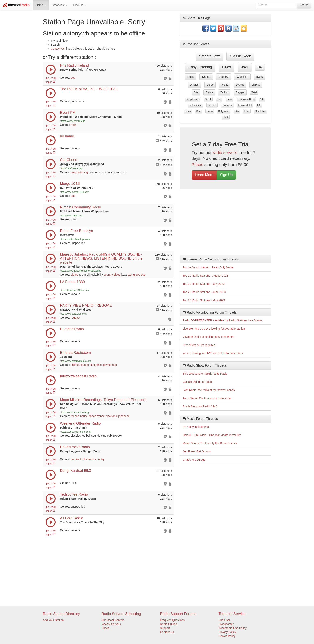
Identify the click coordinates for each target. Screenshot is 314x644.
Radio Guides (169, 624)
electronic (96, 365)
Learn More (204, 175)
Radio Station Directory (61, 614)
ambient (195, 85)
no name (67, 136)
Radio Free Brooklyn (76, 231)
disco (188, 111)
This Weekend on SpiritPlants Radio (205, 374)
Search (304, 5)
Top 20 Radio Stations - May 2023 (204, 300)
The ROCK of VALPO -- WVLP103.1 (89, 89)
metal (254, 92)
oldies (75, 275)
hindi (226, 117)
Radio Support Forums (178, 614)
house (84, 416)
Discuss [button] (80, 5)
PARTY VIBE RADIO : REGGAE (86, 305)
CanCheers (69, 160)
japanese (124, 416)
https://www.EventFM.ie (72, 121)
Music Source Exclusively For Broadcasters (210, 443)
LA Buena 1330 (72, 282)
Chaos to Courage (194, 460)
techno (75, 416)
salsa (210, 111)
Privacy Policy (227, 632)
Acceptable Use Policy (233, 628)
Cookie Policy (227, 636)
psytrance (227, 105)
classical (242, 77)
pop (73, 78)
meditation (260, 111)
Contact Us (58, 49)
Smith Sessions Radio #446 (200, 406)
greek (208, 99)
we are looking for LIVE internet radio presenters (213, 353)
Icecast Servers (111, 624)
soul (199, 111)
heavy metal (245, 105)
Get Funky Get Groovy (197, 451)
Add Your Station (53, 620)
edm (247, 111)
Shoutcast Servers (113, 620)
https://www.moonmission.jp (75, 412)
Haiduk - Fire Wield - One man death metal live (212, 435)
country (108, 275)
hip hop (212, 105)
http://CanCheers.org (71, 168)
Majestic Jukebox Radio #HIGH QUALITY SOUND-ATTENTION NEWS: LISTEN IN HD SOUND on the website (101, 258)
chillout (75, 365)
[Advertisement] (225, 223)
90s (262, 99)
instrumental (195, 105)
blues (117, 275)
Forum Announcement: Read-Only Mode (208, 267)
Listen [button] (41, 5)
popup (51, 82)
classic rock (240, 56)
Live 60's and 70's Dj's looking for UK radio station (214, 329)
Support (165, 628)
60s (143, 275)
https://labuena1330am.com (75, 290)
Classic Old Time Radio (197, 382)
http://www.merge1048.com (74, 192)
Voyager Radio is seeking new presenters (209, 337)
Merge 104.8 (70, 184)
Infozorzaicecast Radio (78, 376)
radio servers (225, 153)
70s (196, 92)
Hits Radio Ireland (74, 65)
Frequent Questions (172, 620)
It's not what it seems (196, 427)
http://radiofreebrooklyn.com (75, 239)
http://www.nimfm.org (71, 216)
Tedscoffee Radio (74, 494)
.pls (48, 78)
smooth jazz (209, 56)
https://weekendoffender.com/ (76, 432)
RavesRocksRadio (75, 447)
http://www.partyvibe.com (73, 314)
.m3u (53, 78)
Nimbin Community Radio (81, 207)
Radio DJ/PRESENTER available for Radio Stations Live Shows (223, 320)
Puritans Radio (72, 329)
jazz (245, 67)
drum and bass (246, 99)
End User (224, 620)
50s (138, 275)
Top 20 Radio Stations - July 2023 (204, 284)
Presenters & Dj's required (199, 345)
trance (101, 416)
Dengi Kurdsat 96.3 (75, 471)
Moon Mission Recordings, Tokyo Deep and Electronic (103, 400)
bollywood (224, 111)
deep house (193, 99)
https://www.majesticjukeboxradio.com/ (81, 271)
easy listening (79, 172)
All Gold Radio (72, 518)
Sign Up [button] (226, 175)
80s (260, 67)
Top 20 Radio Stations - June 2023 (204, 292)
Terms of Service (232, 614)
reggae (75, 318)
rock (73, 125)
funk (230, 99)
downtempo (110, 365)
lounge (85, 365)
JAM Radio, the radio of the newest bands (209, 390)
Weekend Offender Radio (80, 423)
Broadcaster (226, 624)
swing (131, 275)
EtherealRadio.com (75, 353)
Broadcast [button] (60, 5)
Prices (197, 164)
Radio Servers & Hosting (121, 614)
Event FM (68, 113)
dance (92, 416)
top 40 (225, 85)
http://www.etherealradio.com (75, 361)
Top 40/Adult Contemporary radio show (207, 398)
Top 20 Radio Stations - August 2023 (206, 276)
